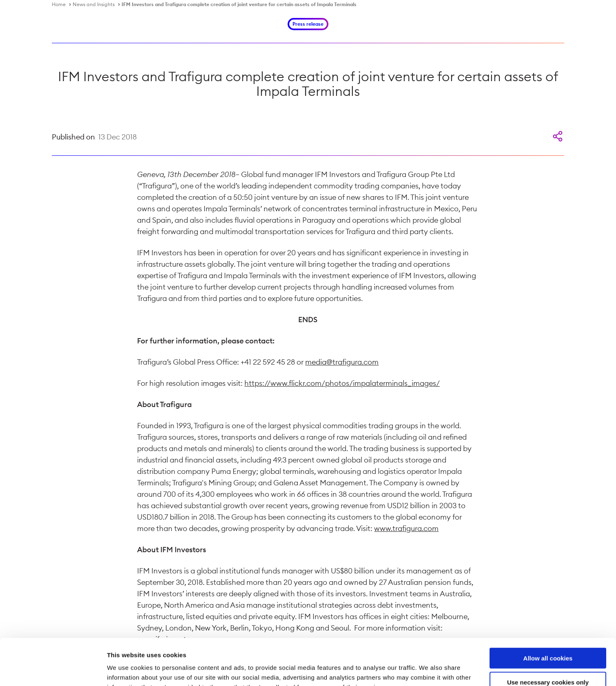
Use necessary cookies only (548, 638)
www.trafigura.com (406, 528)
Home (59, 4)
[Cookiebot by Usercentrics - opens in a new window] (53, 670)
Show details (428, 670)
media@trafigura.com (342, 362)
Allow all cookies (548, 614)
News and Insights (94, 4)
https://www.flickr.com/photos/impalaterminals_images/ (342, 383)
